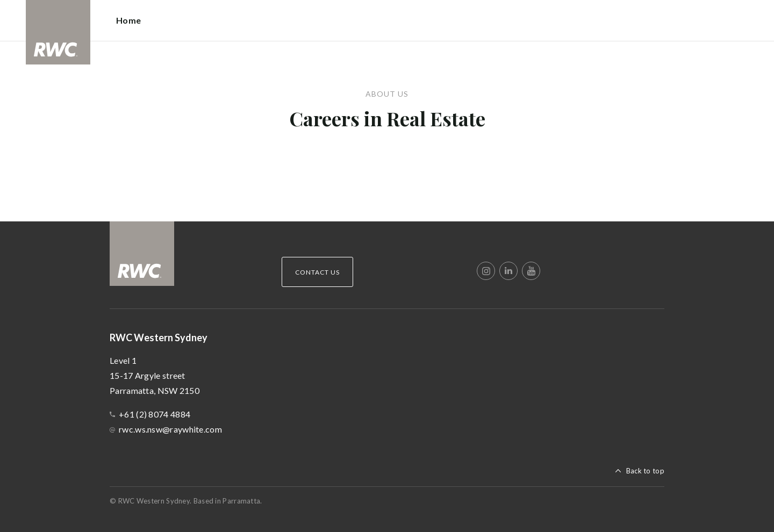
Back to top (645, 471)
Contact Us (317, 272)
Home (128, 20)
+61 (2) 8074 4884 (155, 414)
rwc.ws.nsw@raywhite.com (170, 429)
